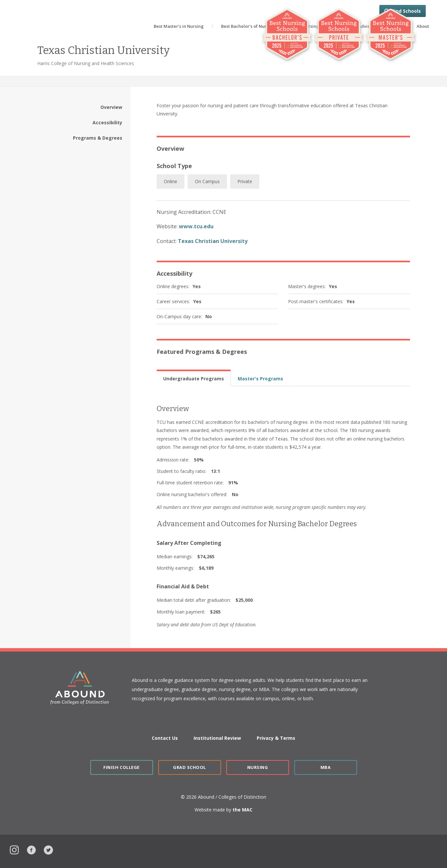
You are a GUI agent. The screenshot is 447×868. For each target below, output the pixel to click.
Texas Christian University (213, 241)
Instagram (14, 849)
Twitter (48, 849)
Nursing (258, 767)
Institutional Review (217, 738)
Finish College (121, 767)
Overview (111, 107)
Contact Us (165, 738)
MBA (326, 767)
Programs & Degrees (98, 138)
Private (245, 181)
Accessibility (107, 122)
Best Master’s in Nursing (179, 26)
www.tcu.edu (196, 226)
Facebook (31, 849)
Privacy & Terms (276, 738)
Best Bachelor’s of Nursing (248, 26)
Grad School (189, 767)
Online (171, 181)
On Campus (207, 181)
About (423, 26)
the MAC (242, 810)
